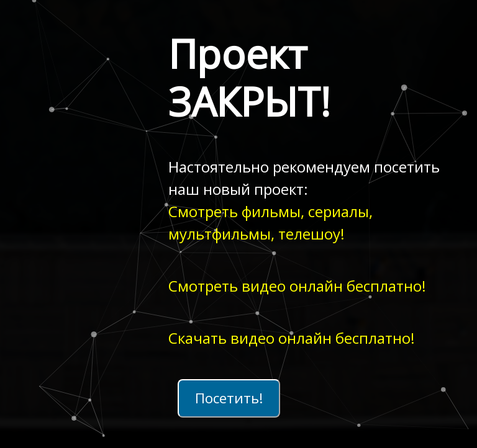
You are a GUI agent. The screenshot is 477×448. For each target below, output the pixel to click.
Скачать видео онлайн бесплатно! (292, 338)
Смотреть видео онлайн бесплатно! (297, 286)
